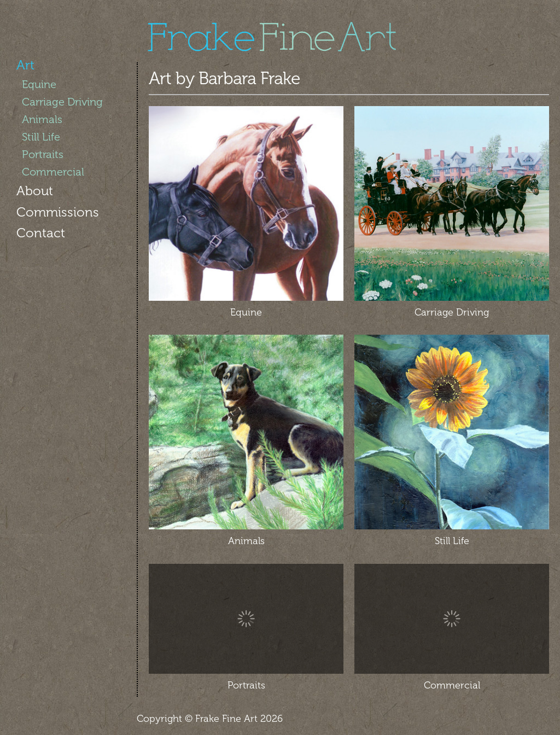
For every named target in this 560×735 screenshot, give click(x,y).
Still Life (41, 137)
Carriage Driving (62, 102)
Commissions (58, 212)
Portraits (43, 154)
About (35, 191)
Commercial (53, 172)
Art (25, 65)
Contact (41, 233)
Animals (42, 119)
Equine (39, 84)
